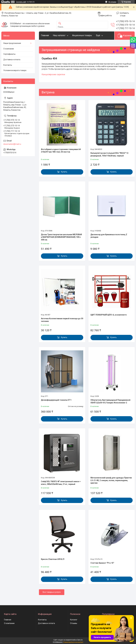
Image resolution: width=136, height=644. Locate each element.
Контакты (8, 65)
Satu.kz (80, 640)
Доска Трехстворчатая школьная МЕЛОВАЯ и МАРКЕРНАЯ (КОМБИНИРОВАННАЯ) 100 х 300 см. (61, 237)
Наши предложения (12, 43)
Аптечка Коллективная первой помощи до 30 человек (62, 320)
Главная (45, 35)
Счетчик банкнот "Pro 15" (102, 563)
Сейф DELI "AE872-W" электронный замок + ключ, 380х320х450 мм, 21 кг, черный (61, 483)
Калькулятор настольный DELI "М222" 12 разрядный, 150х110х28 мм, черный (109, 154)
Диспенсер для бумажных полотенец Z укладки (109, 236)
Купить (64, 172)
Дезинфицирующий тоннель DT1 (56, 400)
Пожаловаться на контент (73, 642)
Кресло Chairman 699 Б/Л (53, 559)
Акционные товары (82, 35)
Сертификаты (9, 54)
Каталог (74, 620)
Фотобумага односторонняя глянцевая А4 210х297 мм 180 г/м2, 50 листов (61, 151)
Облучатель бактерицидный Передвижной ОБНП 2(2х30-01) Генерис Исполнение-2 (110, 401)
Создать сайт (21, 2)
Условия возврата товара (15, 70)
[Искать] (60, 23)
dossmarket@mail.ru (12, 144)
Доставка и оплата (12, 60)
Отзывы (74, 623)
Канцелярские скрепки (53, 74)
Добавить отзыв (125, 14)
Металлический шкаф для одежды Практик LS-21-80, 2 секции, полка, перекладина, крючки (111, 480)
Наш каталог (59, 35)
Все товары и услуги (52, 592)
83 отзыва (112, 2)
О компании (9, 49)
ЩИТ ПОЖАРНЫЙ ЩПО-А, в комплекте (109, 315)
